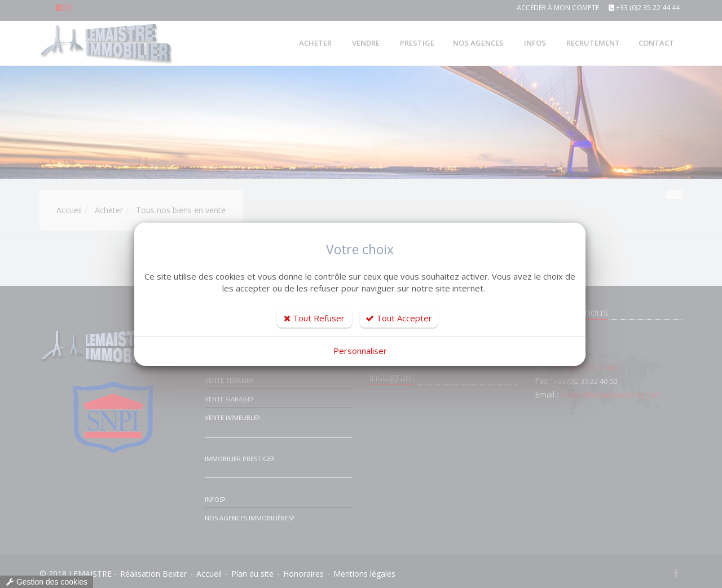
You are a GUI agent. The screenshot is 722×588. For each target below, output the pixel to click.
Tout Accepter (399, 318)
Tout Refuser (314, 318)
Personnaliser (360, 351)
